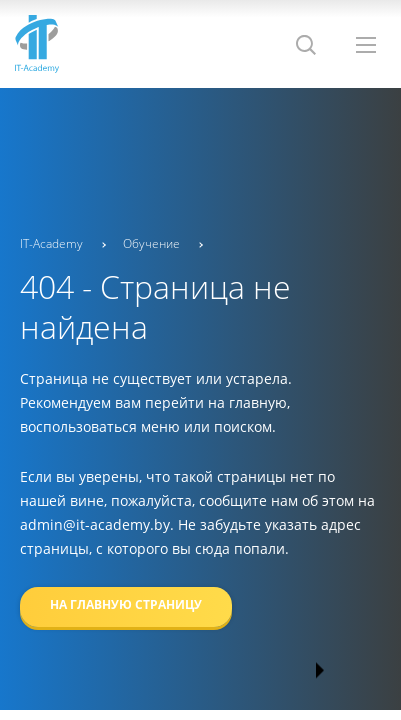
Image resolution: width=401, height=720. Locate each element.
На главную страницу (126, 604)
